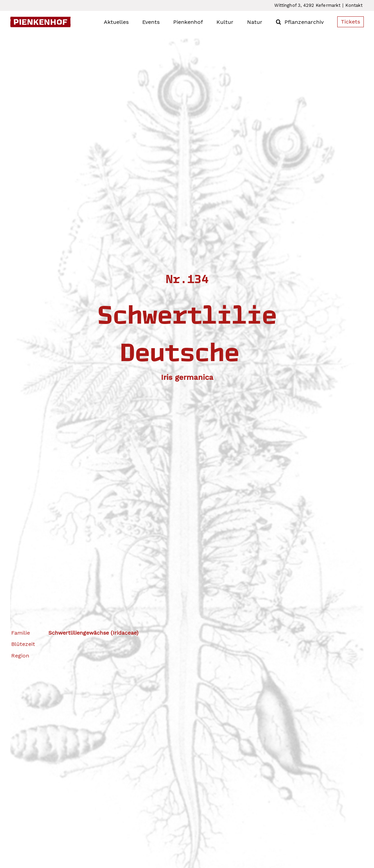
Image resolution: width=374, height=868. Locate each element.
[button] (279, 22)
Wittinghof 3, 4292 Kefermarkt (307, 5)
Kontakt (354, 5)
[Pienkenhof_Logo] (40, 19)
